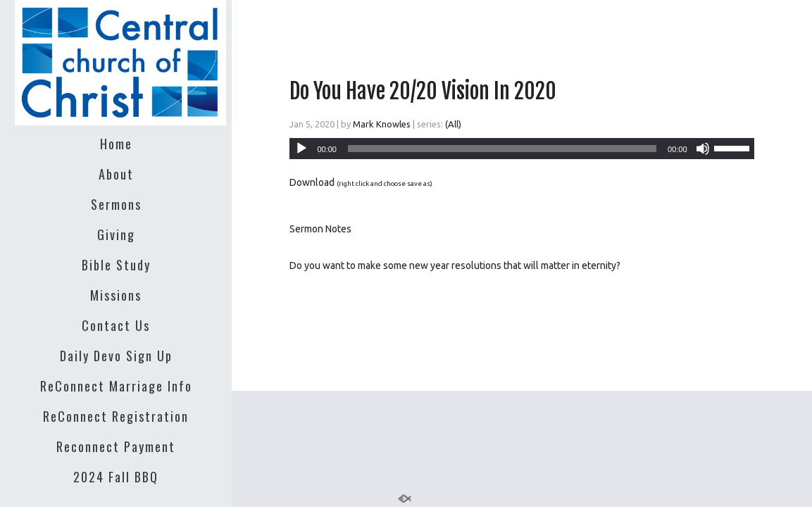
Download (312, 182)
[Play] (301, 149)
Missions (116, 295)
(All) (453, 124)
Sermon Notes (320, 229)
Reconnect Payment (116, 446)
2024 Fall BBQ (116, 477)
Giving (116, 234)
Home (116, 144)
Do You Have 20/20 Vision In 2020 (423, 91)
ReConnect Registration (116, 416)
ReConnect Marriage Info (116, 386)
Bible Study (116, 265)
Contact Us (116, 325)
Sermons (116, 204)
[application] (521, 149)
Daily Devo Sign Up (116, 356)
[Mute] (703, 149)
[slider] (502, 149)
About (116, 174)
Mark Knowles (382, 124)
